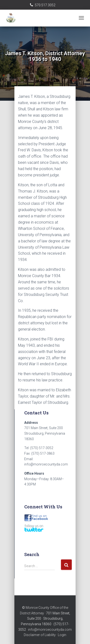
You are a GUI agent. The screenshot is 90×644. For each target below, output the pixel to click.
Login (62, 635)
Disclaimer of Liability (40, 635)
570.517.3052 (45, 5)
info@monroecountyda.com (50, 630)
